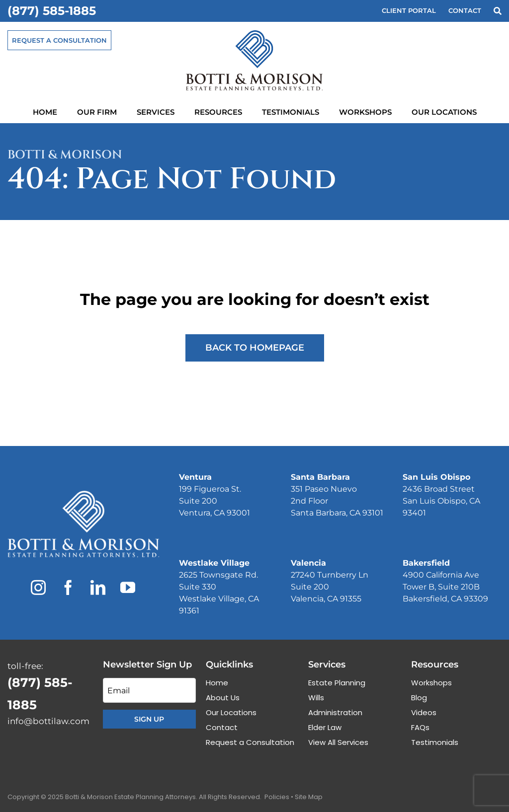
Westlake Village (214, 563)
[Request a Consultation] (59, 40)
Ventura (195, 477)
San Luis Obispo (436, 477)
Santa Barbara (320, 477)
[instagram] (38, 588)
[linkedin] (98, 588)
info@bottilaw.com (48, 721)
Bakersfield (426, 563)
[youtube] (128, 588)
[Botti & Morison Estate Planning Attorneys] (83, 494)
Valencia (308, 563)
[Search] (498, 11)
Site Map (309, 797)
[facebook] (68, 588)
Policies (277, 797)
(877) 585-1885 (52, 11)
